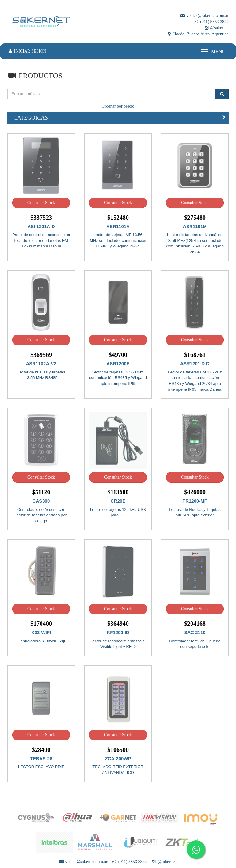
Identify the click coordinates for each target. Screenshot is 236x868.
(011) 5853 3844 (211, 22)
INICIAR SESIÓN (27, 51)
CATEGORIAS (31, 118)
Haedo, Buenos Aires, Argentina (198, 34)
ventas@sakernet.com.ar (204, 16)
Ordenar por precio (118, 106)
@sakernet (216, 28)
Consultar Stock (41, 203)
